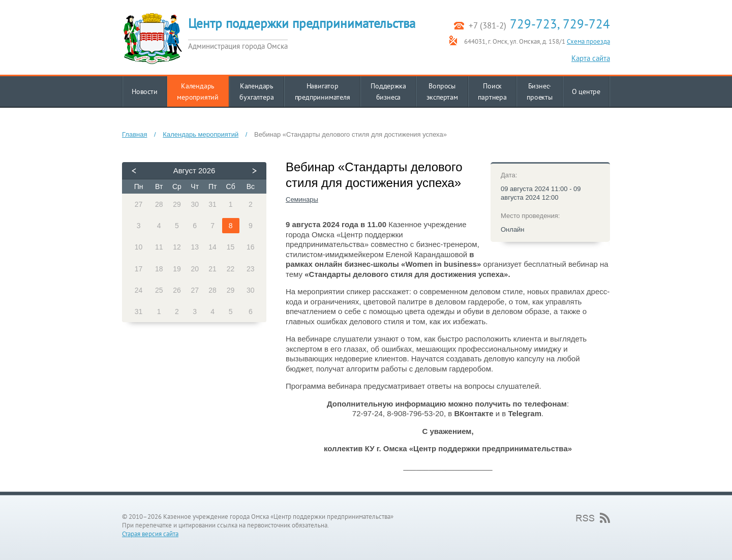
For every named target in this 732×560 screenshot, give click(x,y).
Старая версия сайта (150, 534)
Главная (134, 134)
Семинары (302, 199)
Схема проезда (588, 41)
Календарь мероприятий (201, 134)
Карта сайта (591, 58)
